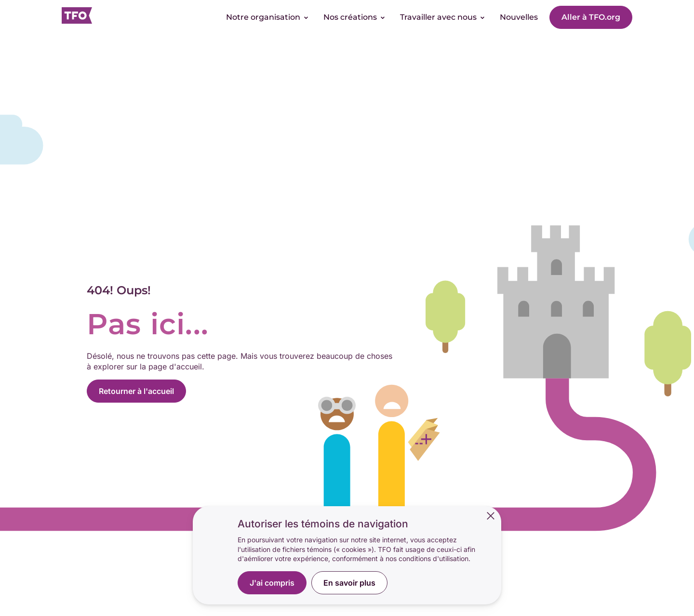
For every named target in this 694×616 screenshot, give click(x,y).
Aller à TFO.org (591, 17)
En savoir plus (349, 583)
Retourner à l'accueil (136, 391)
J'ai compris (272, 583)
